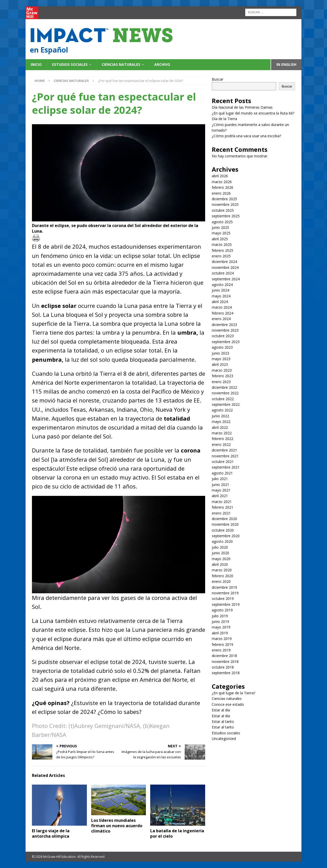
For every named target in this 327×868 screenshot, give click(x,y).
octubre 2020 (223, 530)
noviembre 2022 (225, 393)
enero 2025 (221, 256)
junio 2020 (220, 553)
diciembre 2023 (224, 325)
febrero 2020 (223, 576)
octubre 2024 (223, 273)
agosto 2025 (222, 222)
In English (286, 64)
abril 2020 (220, 564)
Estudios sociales (70, 64)
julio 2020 (220, 547)
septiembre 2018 (226, 673)
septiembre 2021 (226, 467)
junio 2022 (220, 416)
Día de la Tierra (224, 119)
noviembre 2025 (225, 204)
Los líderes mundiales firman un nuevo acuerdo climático (117, 826)
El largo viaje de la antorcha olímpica (51, 833)
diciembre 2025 (224, 199)
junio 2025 (220, 227)
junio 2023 (220, 353)
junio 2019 (220, 621)
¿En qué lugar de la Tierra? (233, 693)
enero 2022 (221, 444)
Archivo (162, 64)
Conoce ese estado (228, 704)
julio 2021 (220, 479)
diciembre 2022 (224, 387)
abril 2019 (220, 633)
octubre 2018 (223, 667)
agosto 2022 (222, 410)
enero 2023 (221, 382)
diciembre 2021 (224, 450)
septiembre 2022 (226, 404)
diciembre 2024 (224, 262)
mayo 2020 (221, 559)
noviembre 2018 (225, 662)
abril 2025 (220, 239)
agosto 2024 (222, 285)
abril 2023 (220, 364)
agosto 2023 (222, 347)
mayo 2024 (221, 296)
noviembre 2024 (225, 267)
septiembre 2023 (226, 342)
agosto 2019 (222, 610)
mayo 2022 (221, 422)
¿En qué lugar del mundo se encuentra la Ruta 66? (253, 113)
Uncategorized (224, 739)
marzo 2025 (222, 244)
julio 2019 (220, 616)
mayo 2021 (221, 490)
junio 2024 (220, 290)
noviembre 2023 (225, 330)
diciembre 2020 (224, 519)
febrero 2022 (223, 439)
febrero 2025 (223, 250)
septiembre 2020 (226, 536)
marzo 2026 (222, 182)
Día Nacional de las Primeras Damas (243, 107)
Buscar (218, 79)
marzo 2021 (222, 502)
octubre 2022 (223, 399)
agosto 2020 (222, 541)
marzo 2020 (222, 570)
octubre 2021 (223, 462)
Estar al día (221, 710)
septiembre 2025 (226, 216)
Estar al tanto (223, 721)
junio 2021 (220, 485)
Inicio (36, 64)
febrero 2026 (223, 187)
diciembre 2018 (224, 656)
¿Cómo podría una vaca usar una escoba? (246, 136)
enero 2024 (221, 319)
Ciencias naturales (121, 64)
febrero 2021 (223, 507)
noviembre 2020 (225, 524)
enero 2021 (221, 513)
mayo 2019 (221, 627)
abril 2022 (220, 427)
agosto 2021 (222, 473)
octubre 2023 (223, 336)
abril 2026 (220, 176)
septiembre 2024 (226, 279)
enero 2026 (221, 193)
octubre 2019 (223, 599)
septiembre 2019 (226, 604)
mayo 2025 (221, 233)
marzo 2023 (222, 370)
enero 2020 (221, 581)
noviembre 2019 (225, 593)
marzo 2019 (222, 639)
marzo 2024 (222, 307)
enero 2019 (221, 650)
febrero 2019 (223, 644)
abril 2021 (220, 496)
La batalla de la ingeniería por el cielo (177, 833)
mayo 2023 (221, 359)
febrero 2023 (223, 376)
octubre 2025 (223, 210)
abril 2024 (220, 302)
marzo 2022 (222, 433)
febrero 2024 (223, 313)
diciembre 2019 (224, 587)
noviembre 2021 (225, 456)
